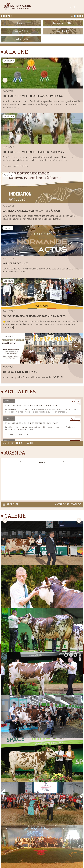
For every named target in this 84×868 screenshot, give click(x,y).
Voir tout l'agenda (69, 504)
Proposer (13, 504)
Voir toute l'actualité (19, 443)
